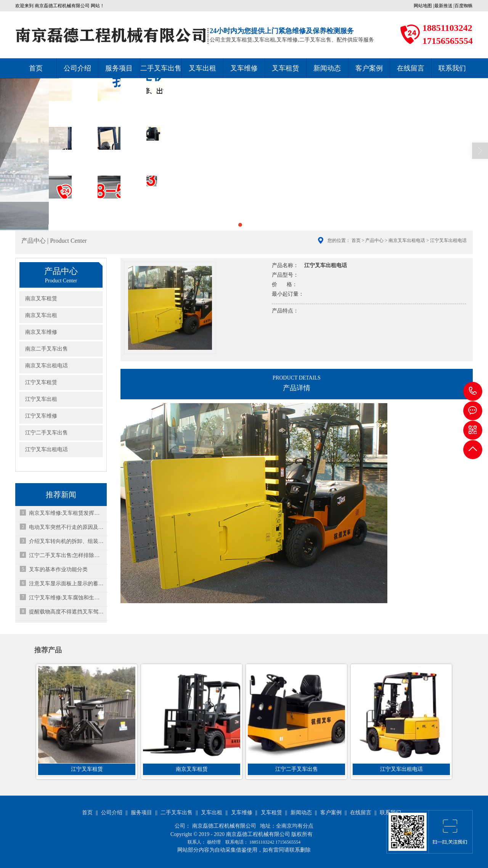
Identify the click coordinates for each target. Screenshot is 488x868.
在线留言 (411, 68)
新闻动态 (327, 68)
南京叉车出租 (41, 315)
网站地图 (423, 6)
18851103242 (473, 391)
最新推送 (443, 6)
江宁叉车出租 (41, 399)
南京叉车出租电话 (407, 240)
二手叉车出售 (161, 68)
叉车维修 (244, 68)
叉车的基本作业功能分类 (58, 569)
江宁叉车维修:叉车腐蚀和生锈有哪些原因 (67, 598)
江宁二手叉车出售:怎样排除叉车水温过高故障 (67, 555)
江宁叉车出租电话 (47, 449)
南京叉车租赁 (41, 299)
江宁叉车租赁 (41, 382)
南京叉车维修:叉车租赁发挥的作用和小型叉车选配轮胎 (67, 513)
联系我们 (452, 68)
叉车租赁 (286, 68)
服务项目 (119, 68)
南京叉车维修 (41, 332)
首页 (36, 68)
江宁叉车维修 (41, 416)
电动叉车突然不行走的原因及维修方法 (67, 527)
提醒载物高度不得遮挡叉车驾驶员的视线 (67, 612)
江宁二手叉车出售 (47, 433)
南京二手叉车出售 (47, 349)
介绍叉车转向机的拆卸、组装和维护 (67, 541)
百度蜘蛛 (464, 6)
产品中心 (374, 240)
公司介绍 (77, 68)
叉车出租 (202, 68)
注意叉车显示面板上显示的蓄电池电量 (67, 584)
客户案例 (369, 68)
